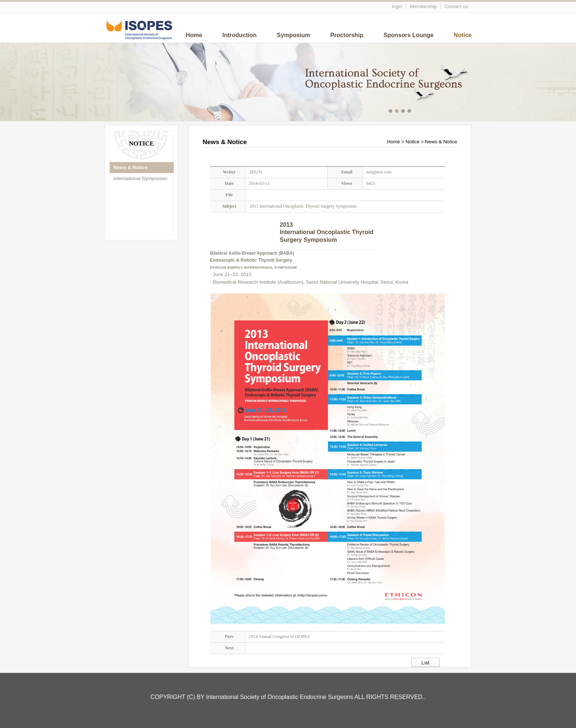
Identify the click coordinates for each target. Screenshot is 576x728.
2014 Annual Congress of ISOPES (279, 636)
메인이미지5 (416, 112)
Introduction (239, 35)
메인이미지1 (391, 112)
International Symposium (141, 178)
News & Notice (131, 167)
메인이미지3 (404, 112)
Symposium (294, 35)
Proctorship (347, 35)
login (397, 6)
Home (194, 35)
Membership (423, 6)
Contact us (456, 6)
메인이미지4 (410, 112)
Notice (463, 35)
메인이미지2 (398, 112)
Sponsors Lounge (408, 35)
